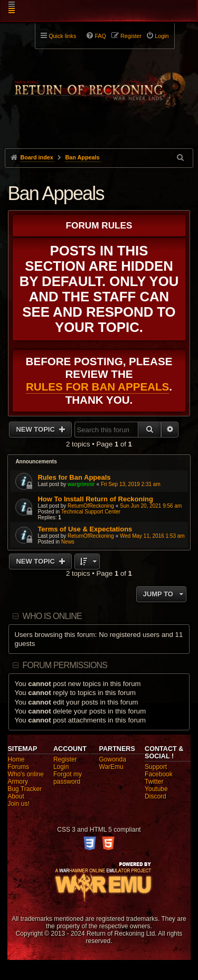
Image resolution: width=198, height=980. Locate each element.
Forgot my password (68, 778)
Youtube (156, 789)
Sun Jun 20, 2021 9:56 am (151, 506)
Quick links (62, 36)
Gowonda (113, 759)
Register (65, 759)
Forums (18, 767)
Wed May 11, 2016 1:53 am (152, 536)
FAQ (100, 36)
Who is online (52, 616)
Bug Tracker (25, 789)
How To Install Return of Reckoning (95, 499)
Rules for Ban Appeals (97, 387)
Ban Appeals (55, 193)
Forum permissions (65, 665)
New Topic (36, 429)
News (68, 542)
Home (16, 759)
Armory (18, 782)
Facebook (159, 774)
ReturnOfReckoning (91, 506)
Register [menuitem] (131, 36)
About (16, 796)
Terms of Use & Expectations (85, 529)
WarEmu (111, 767)
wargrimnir (81, 484)
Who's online (25, 774)
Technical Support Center (91, 512)
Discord (155, 796)
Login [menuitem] (162, 36)
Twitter (154, 782)
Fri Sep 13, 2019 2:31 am (131, 484)
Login (61, 767)
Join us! (18, 804)
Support (156, 767)
